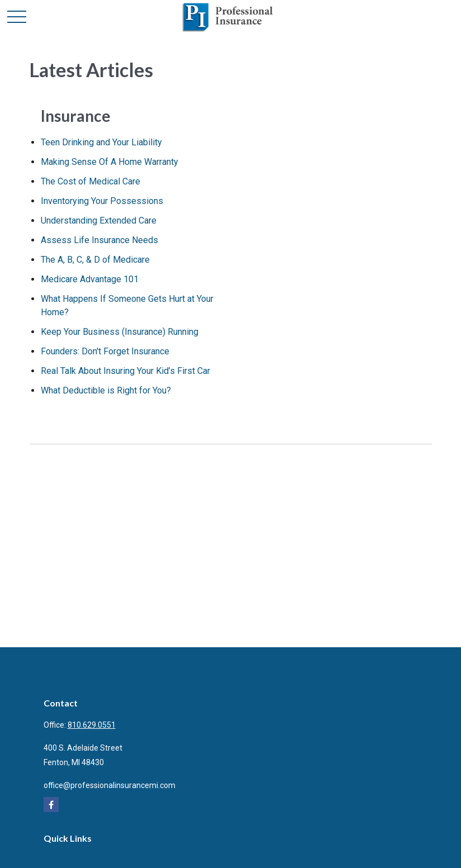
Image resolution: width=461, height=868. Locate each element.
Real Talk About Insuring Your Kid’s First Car (125, 371)
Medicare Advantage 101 (90, 279)
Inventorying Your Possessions (102, 201)
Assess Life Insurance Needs (99, 240)
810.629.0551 (92, 725)
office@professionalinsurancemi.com (110, 785)
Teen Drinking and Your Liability (101, 142)
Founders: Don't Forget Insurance (105, 351)
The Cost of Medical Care (91, 181)
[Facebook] (51, 805)
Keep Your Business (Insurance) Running (120, 332)
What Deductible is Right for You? (106, 390)
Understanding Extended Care (99, 220)
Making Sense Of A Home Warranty (110, 162)
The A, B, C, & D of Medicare (95, 260)
